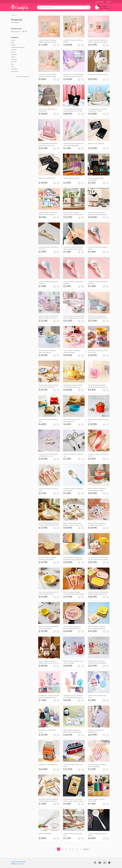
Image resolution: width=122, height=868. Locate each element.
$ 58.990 (68, 390)
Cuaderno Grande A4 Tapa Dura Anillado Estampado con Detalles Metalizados (48, 42)
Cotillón (13, 45)
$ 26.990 (43, 459)
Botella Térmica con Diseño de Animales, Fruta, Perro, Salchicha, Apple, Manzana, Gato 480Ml (97, 663)
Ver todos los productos (23, 76)
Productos (14, 15)
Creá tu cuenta (100, 2)
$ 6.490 (67, 424)
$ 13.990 (93, 148)
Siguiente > (86, 849)
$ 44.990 (68, 528)
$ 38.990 (43, 666)
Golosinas (14, 50)
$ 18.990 (93, 355)
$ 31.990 (93, 45)
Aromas (13, 40)
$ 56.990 (43, 148)
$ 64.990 (43, 769)
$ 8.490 (92, 390)
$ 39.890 (43, 114)
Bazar (13, 42)
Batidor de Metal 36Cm (45, 833)
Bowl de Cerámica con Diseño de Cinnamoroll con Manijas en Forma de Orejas (98, 318)
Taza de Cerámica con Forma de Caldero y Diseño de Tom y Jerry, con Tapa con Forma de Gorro (49, 663)
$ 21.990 (43, 321)
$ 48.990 (68, 114)
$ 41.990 (93, 631)
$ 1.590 (67, 838)
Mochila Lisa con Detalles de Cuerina (98, 74)
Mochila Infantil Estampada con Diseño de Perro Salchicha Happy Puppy (72, 732)
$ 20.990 (93, 493)
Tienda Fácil (21, 864)
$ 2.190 (42, 493)
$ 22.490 (43, 597)
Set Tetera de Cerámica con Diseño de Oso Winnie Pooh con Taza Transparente (73, 387)
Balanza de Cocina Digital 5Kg (96, 143)
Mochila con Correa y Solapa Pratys (48, 764)
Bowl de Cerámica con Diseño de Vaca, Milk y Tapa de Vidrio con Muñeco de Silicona (97, 525)
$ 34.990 (93, 217)
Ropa (12, 66)
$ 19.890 (68, 45)
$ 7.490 (42, 700)
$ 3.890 (42, 838)
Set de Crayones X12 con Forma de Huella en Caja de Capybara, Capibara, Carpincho (74, 801)
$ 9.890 (42, 79)
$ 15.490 (43, 45)
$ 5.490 (67, 148)
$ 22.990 (93, 666)
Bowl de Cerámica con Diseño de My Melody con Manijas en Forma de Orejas (48, 318)
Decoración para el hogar (18, 47)
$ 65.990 (93, 735)
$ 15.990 (43, 528)
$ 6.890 (42, 424)
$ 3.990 (67, 183)
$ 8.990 (42, 217)
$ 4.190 (92, 459)
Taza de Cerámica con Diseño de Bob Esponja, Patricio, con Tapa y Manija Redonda (98, 559)
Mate (13, 64)
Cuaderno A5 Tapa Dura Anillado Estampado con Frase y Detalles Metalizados (47, 76)
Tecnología (14, 69)
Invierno (13, 52)
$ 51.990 (68, 597)
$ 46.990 (93, 597)
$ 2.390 (92, 183)
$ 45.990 (93, 79)
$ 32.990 (43, 390)
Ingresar (109, 2)
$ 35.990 (43, 631)
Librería (13, 57)
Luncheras (14, 59)
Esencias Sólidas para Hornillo (71, 178)
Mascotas (14, 62)
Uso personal (15, 71)
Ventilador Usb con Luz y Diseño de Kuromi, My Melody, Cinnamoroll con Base (73, 697)
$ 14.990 (43, 183)
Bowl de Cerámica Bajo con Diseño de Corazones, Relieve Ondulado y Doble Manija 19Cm (49, 525)
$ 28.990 (68, 666)
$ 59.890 (93, 114)
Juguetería (14, 54)
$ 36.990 (93, 562)
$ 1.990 (67, 459)
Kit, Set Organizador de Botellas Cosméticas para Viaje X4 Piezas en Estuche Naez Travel (98, 387)
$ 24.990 (68, 79)
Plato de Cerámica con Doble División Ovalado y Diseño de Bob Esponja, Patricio (98, 594)
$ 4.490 (67, 804)
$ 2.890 (92, 700)
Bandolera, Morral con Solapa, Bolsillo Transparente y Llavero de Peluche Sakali (73, 76)
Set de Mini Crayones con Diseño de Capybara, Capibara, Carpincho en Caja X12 (48, 801)
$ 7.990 (92, 804)
